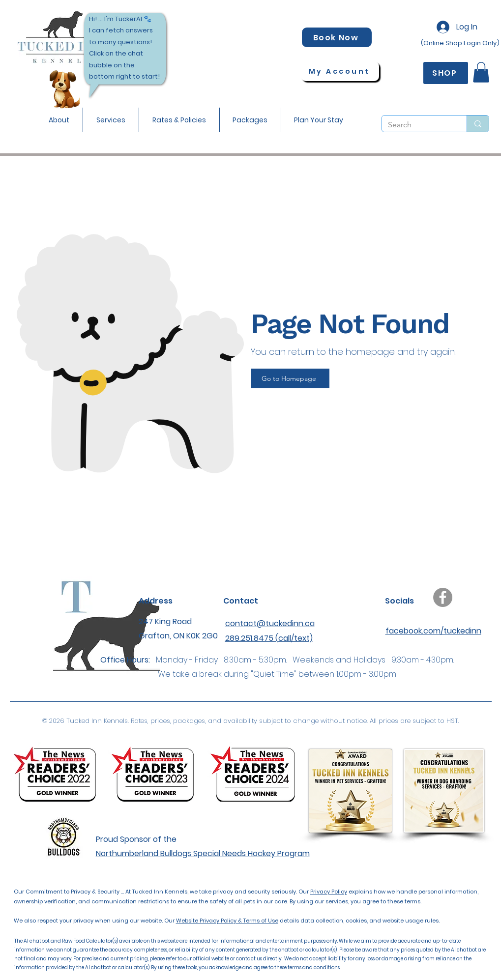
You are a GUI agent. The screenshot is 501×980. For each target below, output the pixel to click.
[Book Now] (337, 37)
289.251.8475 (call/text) (269, 638)
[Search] (417, 125)
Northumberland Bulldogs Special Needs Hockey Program (203, 853)
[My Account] (340, 71)
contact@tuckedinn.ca (270, 623)
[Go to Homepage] (290, 378)
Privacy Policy (329, 892)
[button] (59, 120)
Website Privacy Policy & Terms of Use (227, 921)
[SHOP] (446, 73)
